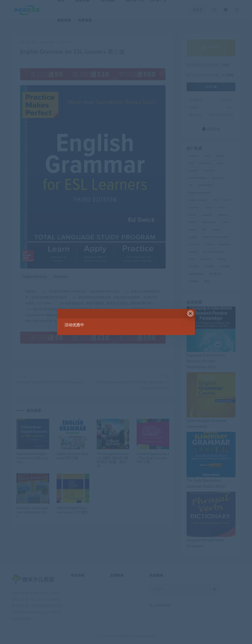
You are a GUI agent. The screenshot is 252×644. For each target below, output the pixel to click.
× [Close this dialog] (190, 314)
